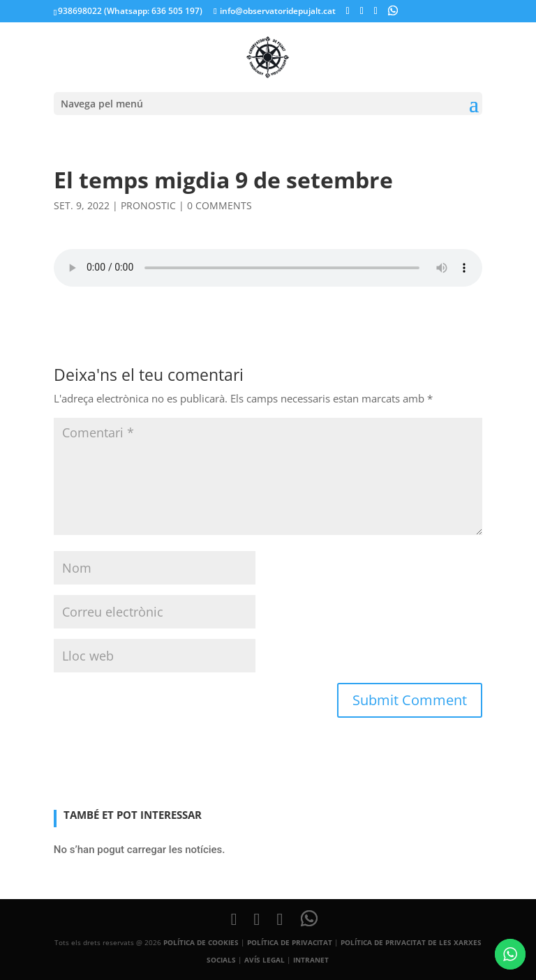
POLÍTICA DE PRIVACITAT (290, 942)
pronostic (148, 205)
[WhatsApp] (393, 10)
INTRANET (311, 960)
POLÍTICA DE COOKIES (201, 942)
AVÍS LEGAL (265, 960)
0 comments (219, 205)
